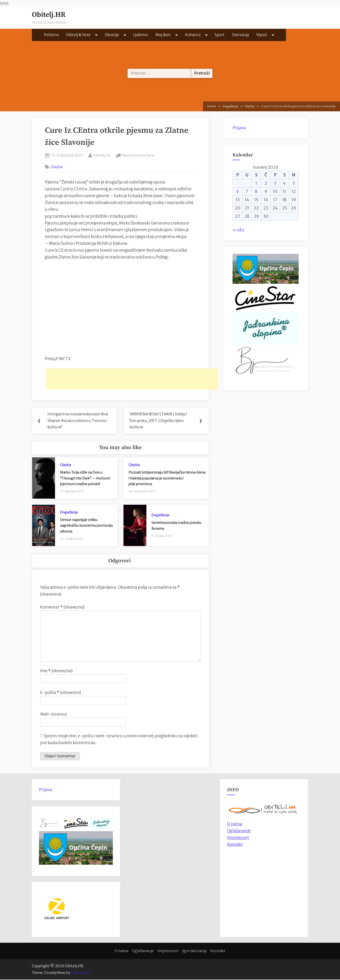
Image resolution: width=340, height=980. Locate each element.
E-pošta (61, 693)
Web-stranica (53, 715)
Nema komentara (138, 155)
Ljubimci (141, 35)
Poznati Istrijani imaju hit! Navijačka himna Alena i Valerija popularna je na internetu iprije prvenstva (167, 479)
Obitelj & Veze (78, 35)
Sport (220, 35)
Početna (51, 35)
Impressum (238, 838)
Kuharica (193, 35)
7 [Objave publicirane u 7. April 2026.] (247, 192)
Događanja (69, 513)
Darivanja (240, 35)
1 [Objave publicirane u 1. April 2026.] (256, 183)
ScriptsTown (80, 973)
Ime (56, 671)
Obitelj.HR (49, 15)
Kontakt (235, 845)
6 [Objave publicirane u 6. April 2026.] (238, 192)
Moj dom (163, 35)
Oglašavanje (239, 831)
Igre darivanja (194, 951)
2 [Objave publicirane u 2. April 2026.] (266, 183)
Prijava (239, 128)
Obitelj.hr (102, 155)
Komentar (62, 607)
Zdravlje (112, 35)
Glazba (57, 167)
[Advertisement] (132, 379)
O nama (121, 951)
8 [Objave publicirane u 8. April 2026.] (256, 192)
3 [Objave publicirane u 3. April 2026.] (275, 183)
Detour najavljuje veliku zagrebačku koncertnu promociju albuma (86, 526)
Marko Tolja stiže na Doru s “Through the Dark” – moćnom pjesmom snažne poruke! (85, 479)
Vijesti (262, 35)
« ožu (238, 230)
